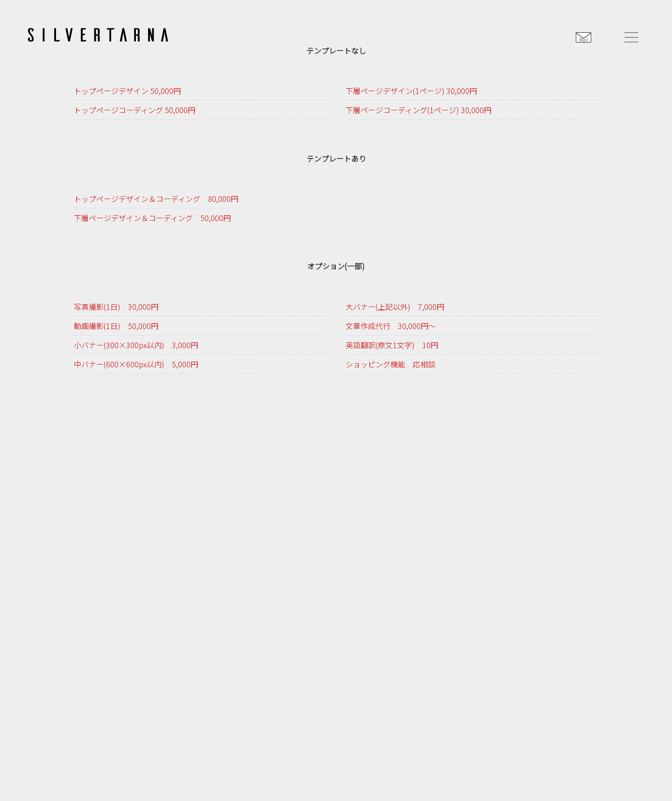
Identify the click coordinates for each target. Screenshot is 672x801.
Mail (584, 39)
